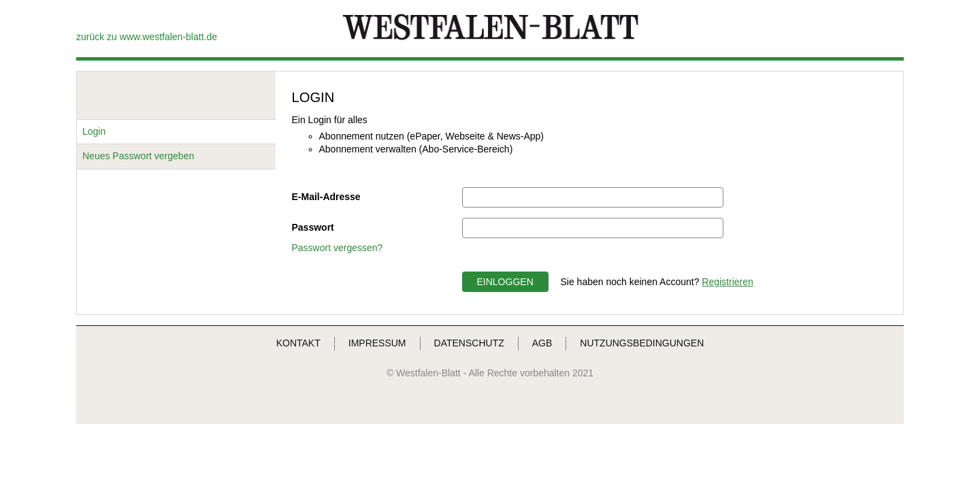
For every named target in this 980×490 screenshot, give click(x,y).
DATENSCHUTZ (469, 343)
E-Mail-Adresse (326, 197)
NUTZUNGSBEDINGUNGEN (642, 343)
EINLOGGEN (505, 282)
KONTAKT (298, 343)
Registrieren (727, 282)
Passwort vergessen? (338, 248)
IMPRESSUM (377, 343)
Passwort (313, 227)
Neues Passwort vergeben (138, 156)
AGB (542, 343)
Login (94, 131)
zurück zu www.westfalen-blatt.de (147, 37)
